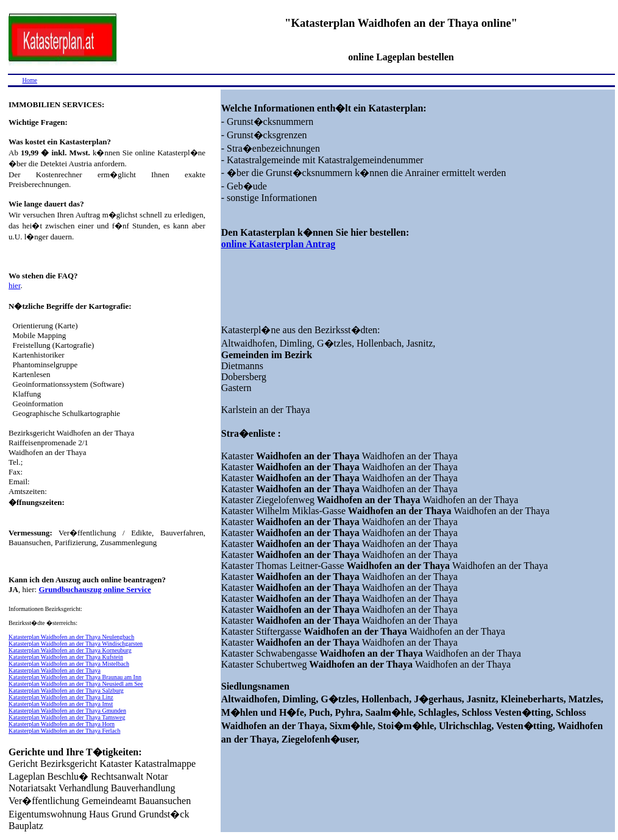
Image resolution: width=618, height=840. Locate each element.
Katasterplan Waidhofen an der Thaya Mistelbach (69, 664)
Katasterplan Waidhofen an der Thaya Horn (62, 724)
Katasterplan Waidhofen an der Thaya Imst (61, 704)
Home (30, 80)
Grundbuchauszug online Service (94, 589)
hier (15, 285)
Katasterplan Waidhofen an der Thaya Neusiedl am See (76, 684)
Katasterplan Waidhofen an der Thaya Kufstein (66, 657)
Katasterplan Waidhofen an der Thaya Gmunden (67, 711)
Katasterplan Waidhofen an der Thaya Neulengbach (71, 637)
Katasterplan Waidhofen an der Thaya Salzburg (66, 690)
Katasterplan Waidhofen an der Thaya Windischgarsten (76, 644)
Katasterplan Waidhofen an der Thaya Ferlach (64, 731)
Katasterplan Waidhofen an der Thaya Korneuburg (70, 650)
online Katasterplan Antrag (279, 244)
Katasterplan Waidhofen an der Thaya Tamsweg (67, 717)
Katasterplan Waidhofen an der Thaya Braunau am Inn (75, 677)
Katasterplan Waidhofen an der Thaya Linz (61, 697)
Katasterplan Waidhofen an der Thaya (55, 670)
